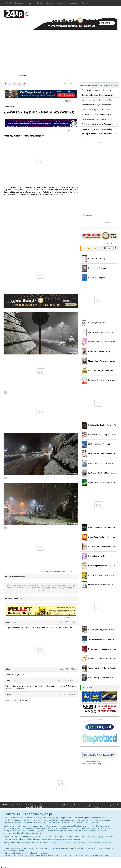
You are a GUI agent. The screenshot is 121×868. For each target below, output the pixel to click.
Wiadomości (20, 3)
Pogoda (115, 85)
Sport (40, 3)
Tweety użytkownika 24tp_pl (93, 764)
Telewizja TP (74, 3)
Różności (51, 3)
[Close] (119, 812)
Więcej (85, 3)
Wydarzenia (89, 248)
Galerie (95, 85)
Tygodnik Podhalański (92, 761)
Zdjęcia (62, 3)
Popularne (105, 85)
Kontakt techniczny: (85, 805)
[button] (11, 611)
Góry (31, 3)
